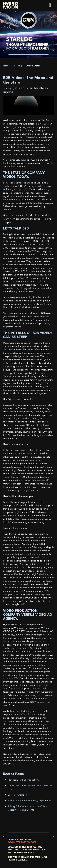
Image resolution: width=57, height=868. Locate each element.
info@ (22, 761)
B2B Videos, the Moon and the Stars (28, 80)
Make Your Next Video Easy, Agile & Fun (30, 801)
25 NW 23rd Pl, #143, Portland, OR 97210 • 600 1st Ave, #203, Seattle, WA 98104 (27, 850)
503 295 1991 (26, 839)
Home (6, 66)
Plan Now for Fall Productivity (24, 780)
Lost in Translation (17, 795)
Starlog (18, 66)
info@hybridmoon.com (22, 842)
